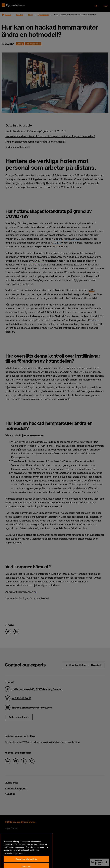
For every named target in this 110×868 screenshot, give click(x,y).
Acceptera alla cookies (26, 863)
